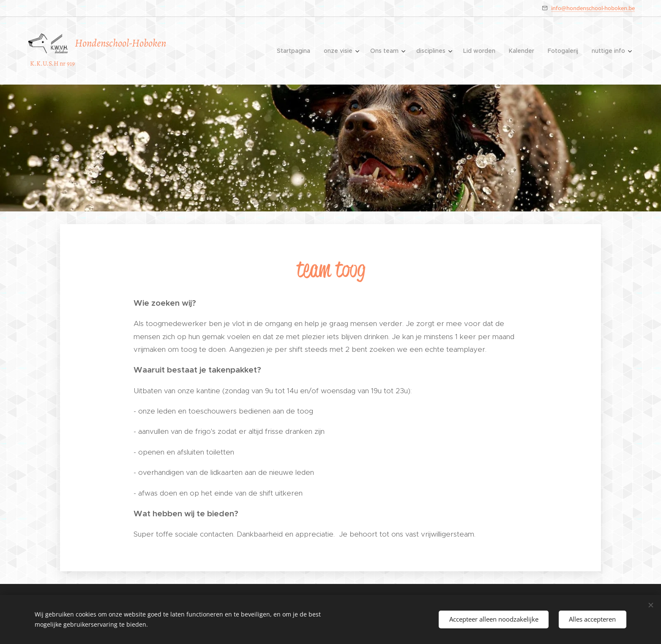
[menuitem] (296, 51)
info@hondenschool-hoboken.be (593, 8)
